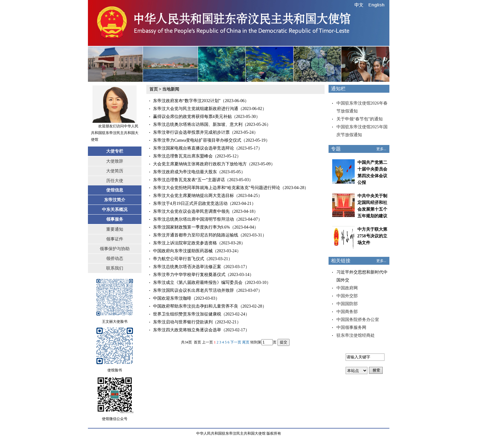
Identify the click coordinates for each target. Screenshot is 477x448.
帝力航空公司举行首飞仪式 (179, 259)
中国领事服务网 (351, 327)
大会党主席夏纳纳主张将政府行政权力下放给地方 (200, 164)
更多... (381, 149)
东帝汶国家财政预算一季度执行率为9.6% (191, 227)
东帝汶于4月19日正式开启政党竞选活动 (190, 203)
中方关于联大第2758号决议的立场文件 (372, 236)
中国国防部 (347, 304)
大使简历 (115, 171)
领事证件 (115, 239)
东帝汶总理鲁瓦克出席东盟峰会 (183, 156)
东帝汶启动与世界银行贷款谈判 (183, 322)
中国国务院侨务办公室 (358, 320)
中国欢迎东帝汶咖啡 (172, 298)
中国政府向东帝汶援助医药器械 (183, 251)
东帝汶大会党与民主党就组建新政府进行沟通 (196, 109)
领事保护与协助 (115, 249)
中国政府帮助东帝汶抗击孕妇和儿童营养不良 (196, 306)
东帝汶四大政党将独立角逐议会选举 (187, 330)
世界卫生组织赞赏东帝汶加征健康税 (187, 314)
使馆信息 (115, 190)
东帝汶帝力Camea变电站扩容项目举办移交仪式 (197, 140)
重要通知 (115, 229)
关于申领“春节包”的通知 (360, 119)
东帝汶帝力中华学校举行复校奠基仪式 (189, 275)
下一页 (236, 342)
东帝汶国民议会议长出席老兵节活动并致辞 (193, 290)
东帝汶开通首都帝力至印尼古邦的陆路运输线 (196, 235)
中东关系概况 (115, 210)
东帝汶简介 (115, 200)
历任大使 (115, 181)
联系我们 (115, 268)
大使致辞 (115, 161)
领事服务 (115, 219)
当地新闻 (171, 89)
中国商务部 (347, 312)
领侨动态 (115, 258)
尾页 (246, 342)
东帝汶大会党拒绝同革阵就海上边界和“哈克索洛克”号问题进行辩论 (217, 188)
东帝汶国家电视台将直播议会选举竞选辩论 (193, 148)
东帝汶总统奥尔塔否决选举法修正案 (187, 267)
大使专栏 (115, 151)
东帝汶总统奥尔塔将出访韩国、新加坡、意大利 (198, 124)
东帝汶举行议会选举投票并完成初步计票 (191, 132)
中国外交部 (347, 296)
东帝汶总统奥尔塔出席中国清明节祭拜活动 (193, 219)
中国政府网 (347, 288)
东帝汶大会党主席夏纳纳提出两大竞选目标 (193, 196)
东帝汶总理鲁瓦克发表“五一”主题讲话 (189, 180)
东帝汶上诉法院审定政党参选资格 (185, 243)
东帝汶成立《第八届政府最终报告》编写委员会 (198, 283)
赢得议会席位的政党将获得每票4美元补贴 (192, 117)
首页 (154, 89)
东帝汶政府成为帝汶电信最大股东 (185, 172)
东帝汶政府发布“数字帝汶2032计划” (187, 101)
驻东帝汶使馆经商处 (356, 335)
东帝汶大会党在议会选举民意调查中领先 (191, 211)
